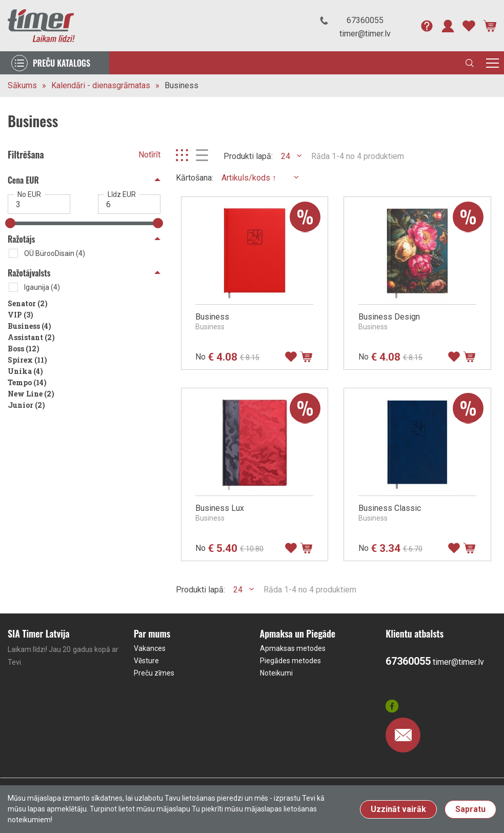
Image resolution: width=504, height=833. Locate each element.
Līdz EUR (122, 194)
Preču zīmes (154, 673)
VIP (21, 315)
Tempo (27, 382)
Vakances (150, 648)
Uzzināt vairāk (398, 809)
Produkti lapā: (248, 156)
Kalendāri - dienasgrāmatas (101, 85)
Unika (25, 371)
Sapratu (470, 809)
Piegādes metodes (290, 661)
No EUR (29, 194)
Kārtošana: (195, 178)
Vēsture (146, 661)
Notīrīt (149, 155)
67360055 (365, 20)
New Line (31, 394)
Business (182, 85)
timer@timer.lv (365, 34)
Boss (24, 349)
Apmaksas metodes (293, 648)
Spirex (27, 360)
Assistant (31, 337)
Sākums (22, 85)
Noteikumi (276, 673)
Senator (28, 303)
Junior (26, 405)
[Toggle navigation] (492, 63)
